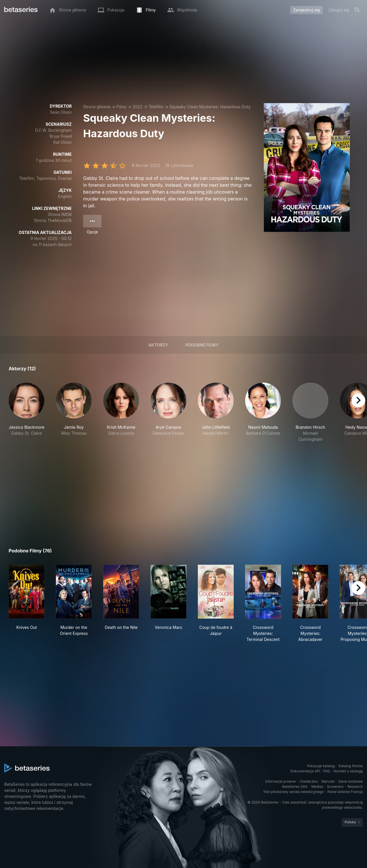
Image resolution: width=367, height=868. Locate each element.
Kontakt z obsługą (348, 771)
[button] (27, 412)
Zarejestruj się (306, 10)
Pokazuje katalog (321, 766)
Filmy (121, 107)
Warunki (328, 781)
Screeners (335, 787)
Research (355, 787)
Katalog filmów (351, 766)
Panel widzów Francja (345, 792)
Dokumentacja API (305, 771)
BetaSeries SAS (295, 787)
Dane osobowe (351, 781)
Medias (317, 787)
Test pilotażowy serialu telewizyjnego (293, 792)
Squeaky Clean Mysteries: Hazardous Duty (210, 107)
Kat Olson (63, 142)
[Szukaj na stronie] (357, 10)
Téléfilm (156, 107)
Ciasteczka (309, 781)
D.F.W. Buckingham (53, 130)
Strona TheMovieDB (53, 220)
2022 (137, 107)
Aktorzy (158, 345)
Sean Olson (61, 112)
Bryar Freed (61, 136)
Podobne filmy (202, 345)
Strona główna (97, 107)
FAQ (326, 771)
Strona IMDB (60, 214)
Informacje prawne (280, 781)
